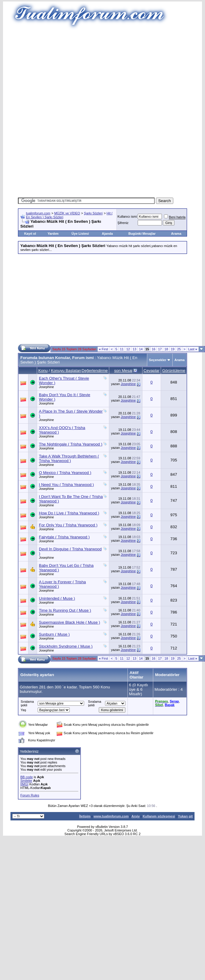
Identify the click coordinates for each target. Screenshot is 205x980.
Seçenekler (158, 360)
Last (193, 349)
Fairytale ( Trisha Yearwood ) (64, 537)
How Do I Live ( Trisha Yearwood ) (69, 513)
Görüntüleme (174, 371)
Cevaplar (152, 371)
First (104, 349)
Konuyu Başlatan (66, 371)
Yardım (53, 234)
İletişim (85, 816)
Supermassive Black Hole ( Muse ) (69, 622)
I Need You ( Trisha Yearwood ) (66, 485)
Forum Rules (30, 795)
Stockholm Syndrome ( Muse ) (66, 646)
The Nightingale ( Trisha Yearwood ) (71, 444)
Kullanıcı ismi (127, 216)
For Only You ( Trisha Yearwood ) (68, 525)
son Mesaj (123, 371)
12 (128, 349)
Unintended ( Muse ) (57, 598)
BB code (27, 777)
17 (160, 349)
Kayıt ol (30, 234)
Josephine (46, 387)
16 (154, 349)
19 (173, 349)
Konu (43, 371)
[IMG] (24, 784)
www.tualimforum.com (111, 816)
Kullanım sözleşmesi (159, 816)
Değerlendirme (95, 371)
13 (134, 349)
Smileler (26, 781)
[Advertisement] (103, 72)
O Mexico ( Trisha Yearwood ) (65, 473)
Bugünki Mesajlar (142, 234)
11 (122, 349)
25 (179, 349)
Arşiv (136, 816)
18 (166, 349)
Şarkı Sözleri (93, 213)
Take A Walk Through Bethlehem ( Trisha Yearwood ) (69, 458)
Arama (176, 234)
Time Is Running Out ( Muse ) (65, 610)
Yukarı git (185, 816)
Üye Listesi (80, 234)
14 (141, 349)
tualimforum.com (38, 213)
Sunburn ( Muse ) (54, 634)
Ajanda (107, 234)
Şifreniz (123, 223)
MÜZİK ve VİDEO (67, 213)
